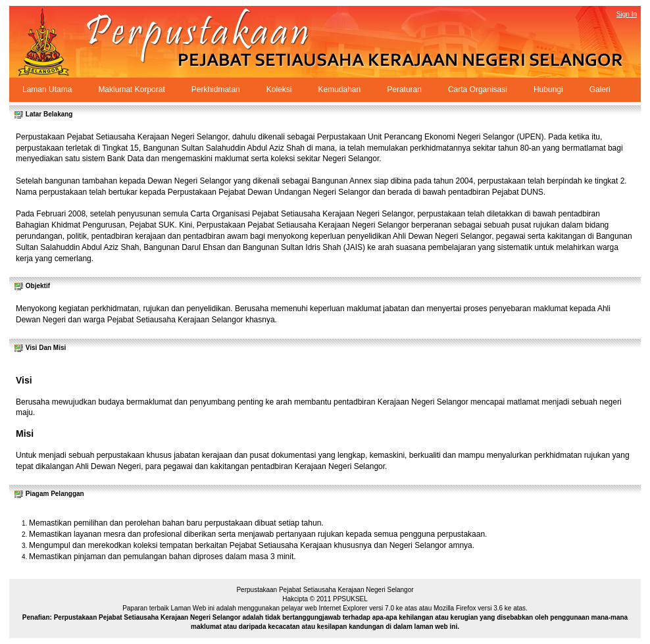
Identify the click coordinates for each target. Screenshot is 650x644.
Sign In (627, 14)
